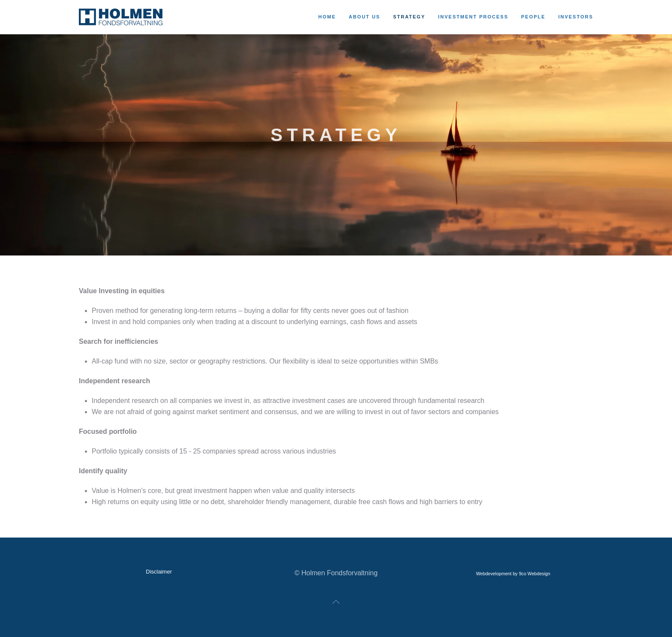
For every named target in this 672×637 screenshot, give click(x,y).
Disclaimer (159, 572)
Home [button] (327, 17)
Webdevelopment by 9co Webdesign (513, 574)
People (533, 17)
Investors (576, 17)
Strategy (409, 17)
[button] (336, 602)
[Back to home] (122, 17)
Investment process (473, 17)
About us (364, 17)
